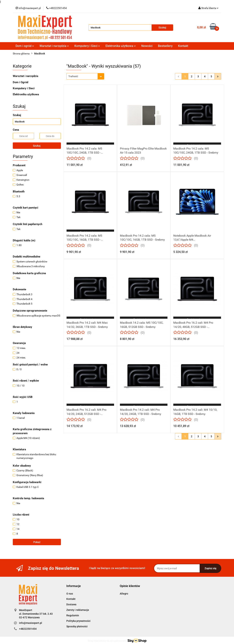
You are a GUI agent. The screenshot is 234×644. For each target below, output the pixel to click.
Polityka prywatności (78, 621)
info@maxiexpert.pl (31, 623)
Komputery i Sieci (87, 46)
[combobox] (85, 76)
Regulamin (73, 615)
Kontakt (183, 46)
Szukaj (37, 146)
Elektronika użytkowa (121, 46)
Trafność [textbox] (73, 76)
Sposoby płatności (77, 626)
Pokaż (37, 542)
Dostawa (71, 604)
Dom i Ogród (20, 82)
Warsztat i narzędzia (54, 46)
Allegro (124, 594)
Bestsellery (165, 46)
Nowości (147, 46)
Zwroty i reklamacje (78, 610)
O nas (70, 594)
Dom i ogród (25, 46)
